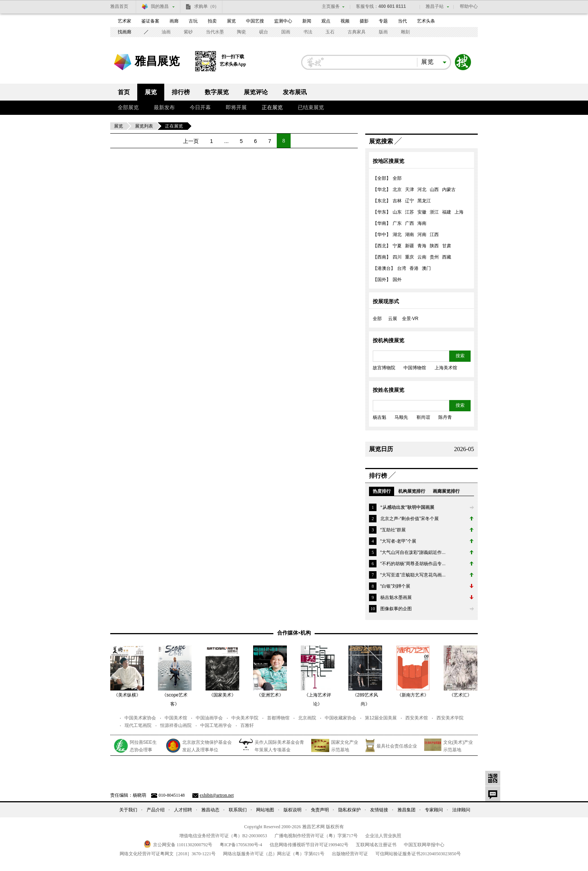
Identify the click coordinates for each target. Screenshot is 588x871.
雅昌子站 (435, 6)
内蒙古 (449, 190)
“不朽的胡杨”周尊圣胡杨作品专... (413, 564)
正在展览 (272, 108)
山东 (397, 212)
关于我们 (128, 810)
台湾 (402, 268)
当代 (402, 21)
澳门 (426, 268)
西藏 (447, 257)
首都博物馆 (278, 718)
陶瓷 (241, 32)
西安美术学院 (450, 718)
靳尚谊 (423, 417)
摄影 (364, 21)
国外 (397, 280)
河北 (422, 190)
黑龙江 (424, 201)
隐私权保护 (349, 810)
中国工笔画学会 (216, 725)
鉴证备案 (150, 21)
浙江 (434, 212)
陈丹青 (445, 417)
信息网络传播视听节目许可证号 (309, 845)
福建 (447, 212)
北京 (397, 190)
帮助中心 (469, 6)
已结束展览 (311, 108)
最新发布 (164, 108)
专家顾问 (434, 810)
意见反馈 (493, 794)
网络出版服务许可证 (274, 854)
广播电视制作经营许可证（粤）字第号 (316, 836)
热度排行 (382, 491)
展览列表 (144, 126)
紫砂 (188, 32)
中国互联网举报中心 (424, 845)
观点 (326, 21)
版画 (383, 32)
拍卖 (212, 21)
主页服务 (331, 6)
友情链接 (379, 810)
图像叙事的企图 (396, 609)
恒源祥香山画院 (176, 725)
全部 (397, 178)
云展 (393, 319)
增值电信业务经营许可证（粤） (223, 836)
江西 (434, 235)
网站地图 (265, 810)
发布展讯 (295, 92)
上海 (459, 212)
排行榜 (181, 92)
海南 (422, 223)
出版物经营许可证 (350, 854)
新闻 (307, 21)
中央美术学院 (245, 718)
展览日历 (381, 449)
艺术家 (124, 21)
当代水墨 (215, 32)
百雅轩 (247, 725)
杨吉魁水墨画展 (396, 597)
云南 (422, 257)
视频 (345, 21)
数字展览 (217, 92)
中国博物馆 (415, 368)
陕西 (434, 246)
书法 (308, 32)
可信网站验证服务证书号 (418, 854)
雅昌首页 (119, 6)
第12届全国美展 (381, 718)
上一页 (191, 141)
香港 (414, 268)
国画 (286, 32)
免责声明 (320, 810)
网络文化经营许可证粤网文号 (168, 854)
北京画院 (307, 718)
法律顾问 (461, 810)
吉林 (397, 201)
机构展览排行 (412, 491)
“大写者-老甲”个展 (398, 541)
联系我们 (238, 810)
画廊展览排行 (446, 491)
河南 (422, 235)
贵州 (434, 257)
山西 (434, 190)
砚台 (264, 32)
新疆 (409, 246)
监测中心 (283, 21)
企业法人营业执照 (383, 836)
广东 (397, 223)
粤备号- (241, 845)
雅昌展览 (157, 61)
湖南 (409, 235)
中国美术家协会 (140, 718)
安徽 (422, 212)
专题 (383, 21)
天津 (409, 190)
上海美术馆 (446, 368)
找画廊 (124, 32)
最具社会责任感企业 (397, 746)
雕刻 (405, 32)
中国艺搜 (255, 21)
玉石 (330, 32)
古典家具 (357, 32)
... (226, 141)
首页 (124, 92)
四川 (397, 257)
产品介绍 (156, 810)
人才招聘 (183, 810)
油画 (166, 32)
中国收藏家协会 (340, 718)
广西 (409, 223)
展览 (231, 21)
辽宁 (409, 201)
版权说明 (292, 810)
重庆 (409, 257)
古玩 (193, 21)
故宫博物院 (384, 368)
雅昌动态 (210, 810)
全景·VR (410, 319)
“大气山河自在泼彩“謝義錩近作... (413, 552)
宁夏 (397, 246)
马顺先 (401, 417)
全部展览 (128, 108)
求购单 (207, 6)
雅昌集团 (406, 810)
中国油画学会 (209, 718)
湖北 (397, 235)
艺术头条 (426, 21)
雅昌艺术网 (123, 63)
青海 (422, 246)
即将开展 (236, 108)
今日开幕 (200, 108)
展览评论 (256, 92)
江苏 (409, 212)
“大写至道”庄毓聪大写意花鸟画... (413, 575)
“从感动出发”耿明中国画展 (407, 507)
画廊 (174, 21)
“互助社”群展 (393, 530)
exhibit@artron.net (217, 795)
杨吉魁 (379, 417)
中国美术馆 (176, 718)
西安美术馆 (417, 718)
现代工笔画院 (138, 725)
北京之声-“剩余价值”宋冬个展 (409, 519)
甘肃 (447, 246)
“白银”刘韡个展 (395, 586)
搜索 (463, 62)
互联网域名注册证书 (376, 845)
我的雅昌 (160, 6)
